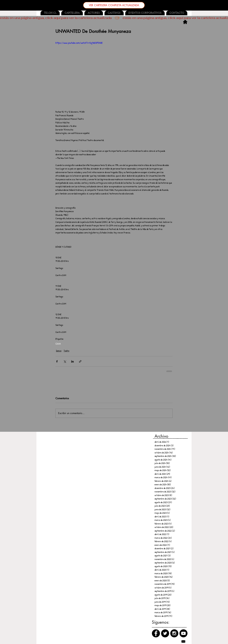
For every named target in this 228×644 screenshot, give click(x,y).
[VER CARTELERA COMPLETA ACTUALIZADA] (114, 5)
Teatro (66, 351)
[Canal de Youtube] (183, 633)
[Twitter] (165, 633)
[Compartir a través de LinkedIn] (72, 361)
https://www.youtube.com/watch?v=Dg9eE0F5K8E (79, 43)
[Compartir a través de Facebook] (57, 361)
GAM (58, 344)
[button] (114, 13)
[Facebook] (156, 633)
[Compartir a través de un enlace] (80, 361)
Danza (59, 351)
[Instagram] (174, 633)
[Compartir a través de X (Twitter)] (65, 361)
